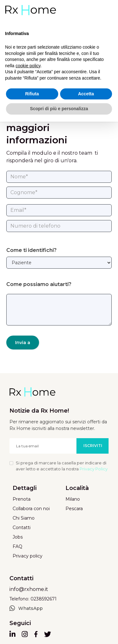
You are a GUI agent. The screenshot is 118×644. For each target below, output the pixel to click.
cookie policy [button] (28, 66)
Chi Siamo (24, 518)
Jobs (18, 537)
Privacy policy (28, 556)
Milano (73, 499)
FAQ (17, 546)
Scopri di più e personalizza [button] (59, 109)
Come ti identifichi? (31, 250)
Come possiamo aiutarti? (39, 284)
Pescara (74, 509)
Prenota (22, 499)
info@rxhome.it (29, 589)
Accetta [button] (86, 94)
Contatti (22, 528)
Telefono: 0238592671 (33, 599)
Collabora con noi (31, 509)
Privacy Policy (94, 469)
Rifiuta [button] (32, 94)
